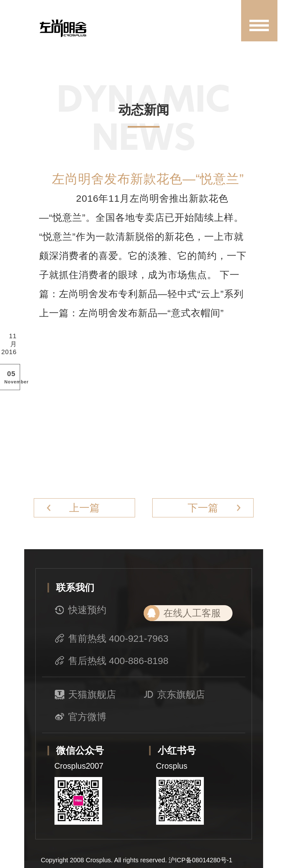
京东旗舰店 (174, 695)
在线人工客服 (192, 613)
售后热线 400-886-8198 (112, 661)
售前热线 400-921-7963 (112, 639)
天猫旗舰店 (85, 695)
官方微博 (81, 717)
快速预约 (81, 610)
